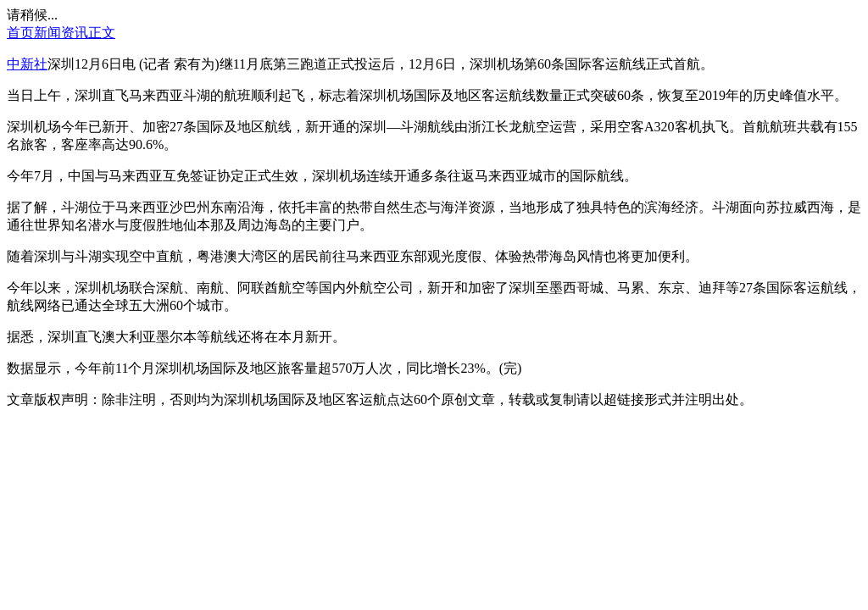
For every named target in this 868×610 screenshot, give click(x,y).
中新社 (27, 64)
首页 (20, 33)
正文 (102, 33)
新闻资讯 (61, 33)
